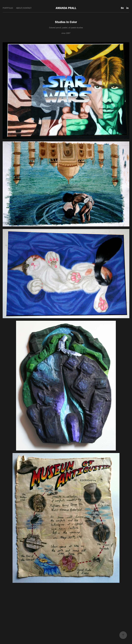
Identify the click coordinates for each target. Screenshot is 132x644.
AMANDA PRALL (66, 8)
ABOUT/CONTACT (24, 8)
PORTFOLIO (8, 8)
